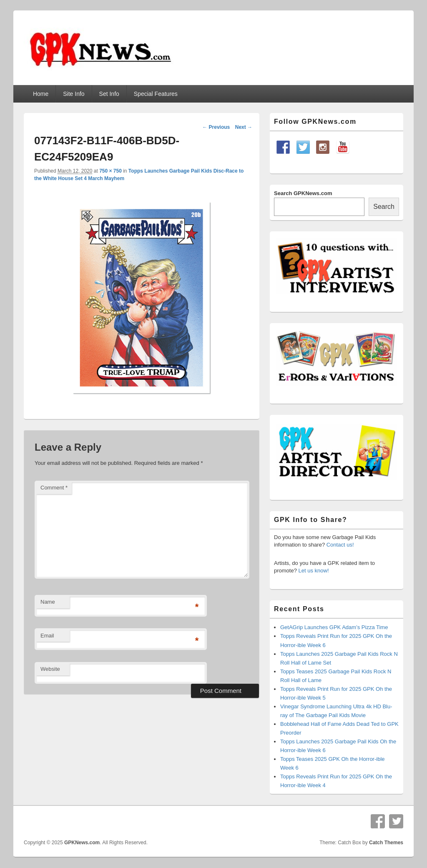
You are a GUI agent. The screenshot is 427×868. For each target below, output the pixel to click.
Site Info (74, 94)
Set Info (109, 94)
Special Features (156, 94)
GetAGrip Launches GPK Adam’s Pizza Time (334, 627)
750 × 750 (111, 171)
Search (384, 207)
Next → (244, 127)
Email (47, 636)
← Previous (216, 127)
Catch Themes (386, 843)
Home (41, 94)
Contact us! (340, 545)
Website (50, 669)
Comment (54, 488)
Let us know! (314, 571)
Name (48, 602)
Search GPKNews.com (303, 193)
